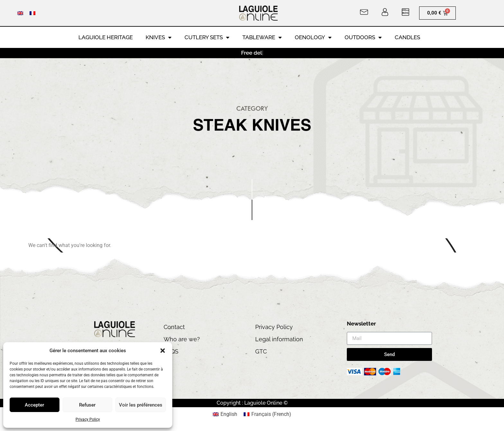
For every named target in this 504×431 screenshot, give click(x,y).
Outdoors (363, 37)
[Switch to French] (32, 13)
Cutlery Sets (207, 37)
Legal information (279, 339)
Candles (407, 37)
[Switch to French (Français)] (267, 414)
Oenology (313, 37)
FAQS (171, 351)
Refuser (87, 405)
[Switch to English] (20, 13)
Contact (174, 327)
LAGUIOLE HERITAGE (106, 37)
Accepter (34, 405)
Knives (159, 37)
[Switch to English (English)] (225, 414)
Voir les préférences (141, 405)
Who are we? (182, 339)
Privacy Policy (88, 419)
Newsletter (361, 324)
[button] (163, 351)
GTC (261, 351)
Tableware (262, 37)
